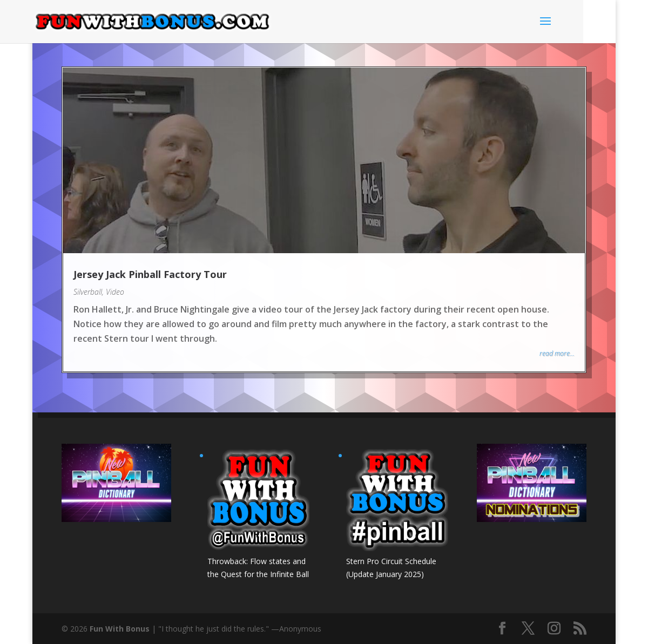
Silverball (88, 292)
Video (115, 292)
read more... (557, 353)
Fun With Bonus (120, 629)
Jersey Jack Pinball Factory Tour (150, 274)
